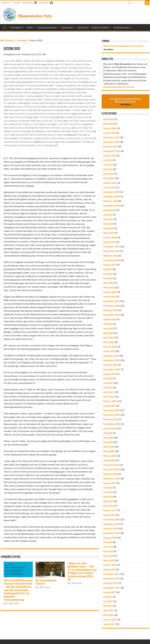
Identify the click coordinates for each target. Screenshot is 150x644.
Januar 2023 (109, 296)
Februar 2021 (110, 401)
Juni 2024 (108, 219)
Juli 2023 (108, 269)
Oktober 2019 (111, 474)
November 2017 (112, 578)
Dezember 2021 (111, 356)
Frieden (29, 27)
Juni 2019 (108, 492)
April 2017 (109, 610)
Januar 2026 (109, 133)
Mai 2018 (108, 551)
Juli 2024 (108, 215)
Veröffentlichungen (121, 27)
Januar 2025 (109, 187)
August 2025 (110, 155)
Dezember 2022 (111, 301)
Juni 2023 (108, 274)
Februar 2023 (110, 292)
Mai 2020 (108, 442)
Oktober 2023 (111, 256)
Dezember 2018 (111, 519)
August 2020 (110, 428)
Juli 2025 (108, 160)
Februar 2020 (110, 456)
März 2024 (109, 233)
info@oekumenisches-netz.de (119, 87)
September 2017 (112, 588)
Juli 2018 (108, 542)
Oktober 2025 (111, 146)
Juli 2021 (108, 378)
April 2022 (109, 337)
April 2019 (109, 501)
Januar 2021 (109, 406)
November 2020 (112, 415)
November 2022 (112, 306)
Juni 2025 (108, 165)
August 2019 (110, 483)
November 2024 (112, 196)
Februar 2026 (110, 128)
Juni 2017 (108, 601)
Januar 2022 (109, 351)
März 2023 (109, 287)
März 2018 (109, 560)
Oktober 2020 (111, 419)
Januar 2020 (109, 460)
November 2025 (112, 142)
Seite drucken (44, 3)
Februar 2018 (110, 565)
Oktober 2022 (111, 310)
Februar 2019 (110, 510)
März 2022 (109, 342)
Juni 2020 (108, 437)
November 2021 (112, 360)
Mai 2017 (108, 606)
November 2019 (112, 469)
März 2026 (109, 124)
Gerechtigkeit (16, 27)
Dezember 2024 (111, 192)
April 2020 (109, 447)
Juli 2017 (108, 597)
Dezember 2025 (111, 137)
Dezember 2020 (111, 410)
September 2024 (112, 205)
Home (5, 27)
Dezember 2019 (111, 465)
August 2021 (110, 374)
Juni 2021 (108, 383)
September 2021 (112, 369)
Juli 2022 (108, 324)
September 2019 (112, 478)
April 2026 (109, 119)
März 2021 (109, 397)
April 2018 (109, 556)
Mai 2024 (108, 224)
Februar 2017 (110, 619)
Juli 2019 (108, 488)
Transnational (28, 3)
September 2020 (112, 424)
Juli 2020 (108, 433)
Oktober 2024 (111, 201)
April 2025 (109, 174)
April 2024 (109, 228)
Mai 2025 (108, 169)
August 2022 (110, 319)
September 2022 (112, 315)
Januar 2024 (109, 242)
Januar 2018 (109, 569)
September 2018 (112, 533)
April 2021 (109, 392)
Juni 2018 (108, 547)
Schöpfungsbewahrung (47, 27)
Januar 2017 (109, 624)
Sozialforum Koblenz (100, 27)
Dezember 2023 (111, 246)
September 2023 (112, 260)
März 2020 (109, 451)
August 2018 (110, 538)
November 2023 (112, 251)
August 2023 (110, 265)
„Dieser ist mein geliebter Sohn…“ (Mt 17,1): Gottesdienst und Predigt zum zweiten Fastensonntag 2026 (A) (82, 571)
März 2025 (109, 178)
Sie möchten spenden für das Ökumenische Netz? (125, 101)
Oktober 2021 (111, 365)
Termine (17, 3)
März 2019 (109, 506)
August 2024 (110, 210)
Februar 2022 (110, 347)
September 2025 (112, 151)
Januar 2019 (109, 515)
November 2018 (112, 524)
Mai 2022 (108, 333)
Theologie (22, 40)
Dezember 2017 (111, 574)
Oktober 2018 (111, 528)
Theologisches (67, 27)
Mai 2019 (108, 497)
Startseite (7, 40)
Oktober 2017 (111, 583)
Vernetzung (82, 27)
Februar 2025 (110, 183)
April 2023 (109, 283)
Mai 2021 (108, 387)
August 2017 (110, 592)
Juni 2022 (108, 328)
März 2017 (109, 615)
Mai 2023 (108, 278)
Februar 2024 (110, 237)
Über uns (6, 3)
